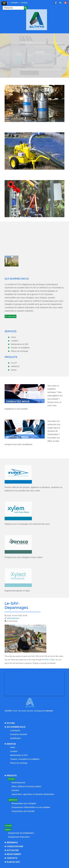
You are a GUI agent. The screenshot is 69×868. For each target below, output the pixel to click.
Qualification (16, 738)
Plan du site (13, 862)
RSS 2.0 (48, 660)
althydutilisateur (13, 618)
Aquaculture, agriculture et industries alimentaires (33, 794)
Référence (12, 843)
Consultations (15, 846)
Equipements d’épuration (19, 837)
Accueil (11, 723)
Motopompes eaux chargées (24, 803)
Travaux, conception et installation (25, 759)
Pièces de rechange (19, 763)
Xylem (8, 826)
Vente (13, 747)
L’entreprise (15, 730)
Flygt (12, 779)
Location (14, 751)
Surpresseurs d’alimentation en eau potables (31, 807)
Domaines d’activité (19, 734)
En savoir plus (11, 316)
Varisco (13, 800)
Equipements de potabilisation (21, 833)
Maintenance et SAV (19, 755)
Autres (8, 830)
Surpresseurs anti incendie (23, 811)
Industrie (15, 790)
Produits (12, 776)
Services (11, 744)
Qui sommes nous (16, 727)
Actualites (13, 850)
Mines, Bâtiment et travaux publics (26, 786)
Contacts (24, 3)
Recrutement (14, 854)
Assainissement (18, 783)
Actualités (14, 3)
